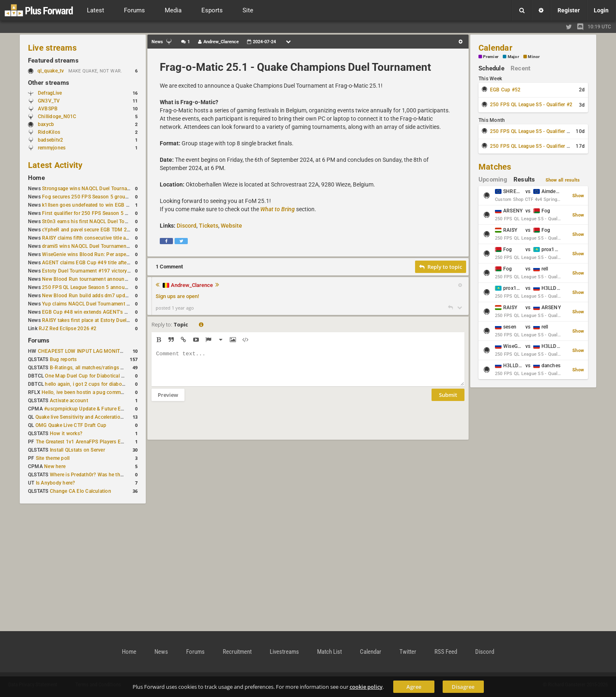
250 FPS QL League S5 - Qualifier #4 (531, 146)
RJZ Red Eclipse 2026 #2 (68, 329)
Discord (187, 226)
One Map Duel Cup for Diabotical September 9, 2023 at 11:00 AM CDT (125, 376)
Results (524, 179)
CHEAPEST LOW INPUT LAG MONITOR (82, 351)
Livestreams (284, 652)
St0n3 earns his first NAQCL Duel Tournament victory (103, 221)
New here (55, 466)
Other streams (49, 83)
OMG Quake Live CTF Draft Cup (71, 425)
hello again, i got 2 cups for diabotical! (89, 384)
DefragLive (50, 93)
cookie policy (366, 687)
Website (231, 226)
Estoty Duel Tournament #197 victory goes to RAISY (101, 271)
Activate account (69, 401)
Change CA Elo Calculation (80, 491)
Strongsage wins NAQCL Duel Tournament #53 (95, 189)
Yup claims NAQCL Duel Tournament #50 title (94, 304)
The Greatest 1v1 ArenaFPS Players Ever (82, 442)
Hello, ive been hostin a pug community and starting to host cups (116, 392)
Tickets (209, 226)
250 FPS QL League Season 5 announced (89, 287)
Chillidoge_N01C (57, 117)
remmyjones (52, 148)
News (161, 652)
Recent (520, 68)
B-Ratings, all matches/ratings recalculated (99, 368)
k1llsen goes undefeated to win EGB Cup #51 (94, 205)
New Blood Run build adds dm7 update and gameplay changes (114, 296)
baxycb (46, 124)
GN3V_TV (49, 101)
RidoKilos (49, 132)
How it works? (66, 434)
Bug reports (63, 359)
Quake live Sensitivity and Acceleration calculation (92, 417)
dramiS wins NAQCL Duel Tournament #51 (90, 246)
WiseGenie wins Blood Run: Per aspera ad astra (96, 254)
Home (36, 178)
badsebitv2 (50, 140)
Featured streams (53, 61)
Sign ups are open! (177, 296)
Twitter (408, 652)
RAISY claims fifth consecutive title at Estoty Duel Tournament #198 (119, 238)
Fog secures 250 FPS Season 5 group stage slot (97, 197)
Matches (495, 167)
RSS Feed (446, 652)
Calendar (495, 48)
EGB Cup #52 (505, 90)
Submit (448, 401)
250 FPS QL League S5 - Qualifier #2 (531, 105)
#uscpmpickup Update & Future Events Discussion (102, 409)
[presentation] (214, 426)
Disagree (463, 687)
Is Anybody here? (56, 483)
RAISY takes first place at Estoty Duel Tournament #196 (105, 320)
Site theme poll (53, 458)
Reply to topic (441, 267)
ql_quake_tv (51, 71)
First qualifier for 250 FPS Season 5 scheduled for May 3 (107, 213)
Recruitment (237, 652)
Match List (329, 652)
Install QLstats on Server (77, 450)
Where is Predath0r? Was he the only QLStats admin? (110, 475)
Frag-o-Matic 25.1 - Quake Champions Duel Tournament (295, 67)
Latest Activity (55, 165)
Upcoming (493, 179)
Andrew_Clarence (192, 285)
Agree (414, 687)
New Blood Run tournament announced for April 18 (101, 279)
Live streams (52, 48)
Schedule (491, 68)
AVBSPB (48, 109)
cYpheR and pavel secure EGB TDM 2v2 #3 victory (99, 230)
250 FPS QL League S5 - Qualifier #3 (531, 131)
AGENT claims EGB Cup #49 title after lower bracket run (106, 263)
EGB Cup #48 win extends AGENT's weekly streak (98, 312)
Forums (39, 340)
